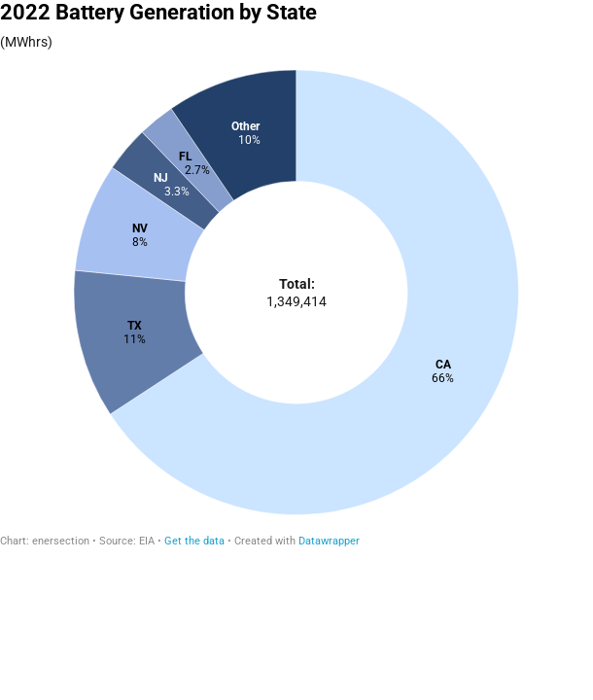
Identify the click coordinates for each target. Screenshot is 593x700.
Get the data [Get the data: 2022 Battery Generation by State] (194, 541)
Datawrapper (329, 541)
